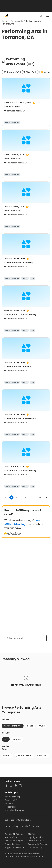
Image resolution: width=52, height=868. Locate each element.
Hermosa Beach (24, 756)
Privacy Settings (12, 844)
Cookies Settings (36, 847)
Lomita (7, 756)
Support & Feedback (15, 847)
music (42, 726)
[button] (29, 72)
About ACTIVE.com (14, 834)
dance (30, 726)
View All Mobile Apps (14, 810)
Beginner (17, 739)
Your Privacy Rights (14, 841)
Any (6, 739)
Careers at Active (36, 841)
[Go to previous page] (6, 497)
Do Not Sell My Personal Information (22, 826)
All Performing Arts (13, 726)
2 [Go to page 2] (16, 497)
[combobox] (11, 72)
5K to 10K (9, 804)
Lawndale (42, 756)
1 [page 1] (12, 497)
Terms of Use (11, 837)
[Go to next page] (46, 497)
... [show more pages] (35, 497)
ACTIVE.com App (13, 797)
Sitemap (32, 834)
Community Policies (37, 844)
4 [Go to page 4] (26, 497)
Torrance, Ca (17, 21)
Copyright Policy (35, 837)
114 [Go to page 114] (40, 497)
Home (4, 21)
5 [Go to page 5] (30, 497)
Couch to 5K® (11, 800)
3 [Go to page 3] (21, 497)
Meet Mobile (11, 807)
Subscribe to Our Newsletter (18, 820)
